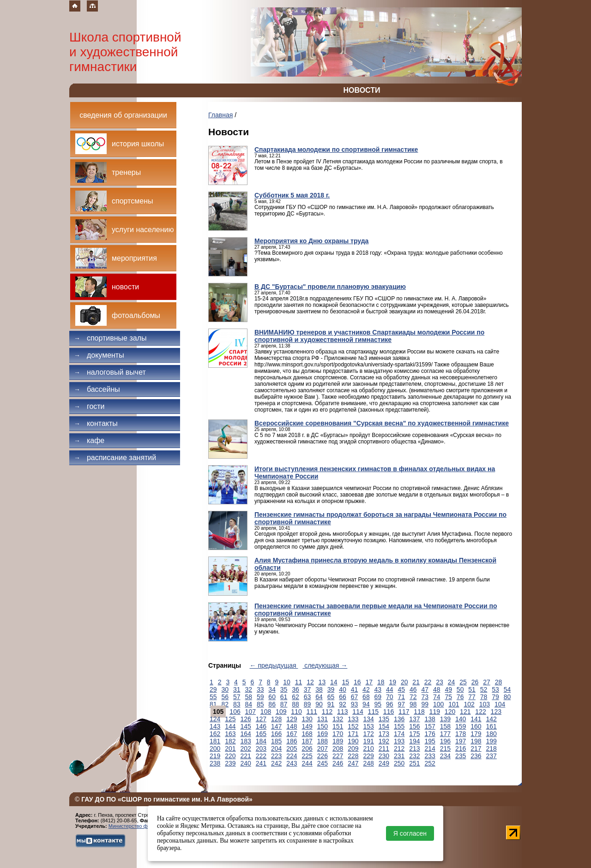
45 (402, 689)
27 (487, 682)
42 (366, 689)
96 (390, 704)
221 (246, 756)
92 (343, 704)
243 (292, 763)
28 (499, 682)
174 (399, 734)
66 (343, 697)
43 (378, 689)
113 (342, 712)
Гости (89, 406)
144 (230, 726)
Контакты (96, 423)
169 (323, 734)
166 (276, 734)
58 (248, 697)
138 (430, 719)
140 (461, 719)
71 (402, 697)
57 (237, 697)
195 (430, 741)
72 (413, 697)
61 (284, 697)
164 (246, 734)
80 (507, 697)
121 (465, 712)
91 (331, 704)
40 (343, 689)
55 (213, 697)
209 (353, 748)
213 (414, 748)
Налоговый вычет (110, 372)
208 (338, 748)
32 (248, 689)
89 (308, 704)
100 (438, 704)
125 (230, 719)
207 (323, 748)
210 (369, 748)
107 (250, 712)
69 (378, 697)
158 (445, 726)
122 (480, 712)
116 (389, 712)
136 (399, 719)
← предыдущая (274, 665)
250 (399, 763)
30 (225, 689)
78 (484, 697)
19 (392, 682)
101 (454, 704)
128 (276, 719)
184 (261, 741)
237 (491, 756)
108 (266, 712)
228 (353, 756)
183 (246, 741)
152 (353, 726)
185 (276, 741)
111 (312, 712)
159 (461, 726)
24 (452, 682)
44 (390, 689)
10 (287, 682)
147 (276, 726)
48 (437, 689)
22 (428, 682)
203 (261, 748)
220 (230, 756)
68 (366, 697)
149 (307, 726)
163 (230, 734)
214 (430, 748)
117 (404, 712)
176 (430, 734)
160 (476, 726)
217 (476, 748)
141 (476, 719)
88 (295, 704)
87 (284, 704)
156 (414, 726)
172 (369, 734)
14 (334, 682)
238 (215, 763)
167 (292, 734)
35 (284, 689)
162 (215, 734)
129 (292, 719)
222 (261, 756)
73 (425, 697)
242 (276, 763)
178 (461, 734)
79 (495, 697)
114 (358, 712)
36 (295, 689)
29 (213, 689)
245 (323, 763)
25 (463, 682)
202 (246, 748)
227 (338, 756)
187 (307, 741)
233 (430, 756)
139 (445, 719)
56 (225, 697)
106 (235, 712)
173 (384, 734)
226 (323, 756)
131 (323, 719)
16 (357, 682)
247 (353, 763)
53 (495, 689)
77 (472, 697)
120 (450, 712)
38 (319, 689)
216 (461, 748)
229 (369, 756)
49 (448, 689)
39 (331, 689)
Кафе (89, 440)
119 (435, 712)
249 (384, 763)
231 (399, 756)
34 (272, 689)
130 (307, 719)
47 (425, 689)
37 (308, 689)
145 (246, 726)
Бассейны (97, 389)
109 (281, 712)
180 (491, 734)
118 (419, 712)
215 (445, 748)
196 (445, 741)
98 (413, 704)
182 (230, 741)
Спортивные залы (110, 338)
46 (413, 689)
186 (292, 741)
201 (230, 748)
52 (484, 689)
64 (319, 697)
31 (237, 689)
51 (472, 689)
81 (213, 704)
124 (215, 719)
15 (346, 682)
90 (319, 704)
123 (496, 712)
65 (331, 697)
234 (445, 756)
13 (322, 682)
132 (338, 719)
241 (261, 763)
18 (381, 682)
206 (307, 748)
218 (491, 748)
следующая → (325, 665)
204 (276, 748)
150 (323, 726)
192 (384, 741)
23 (440, 682)
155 (399, 726)
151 (338, 726)
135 (384, 719)
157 (430, 726)
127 (261, 719)
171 (353, 734)
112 (327, 712)
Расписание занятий (115, 458)
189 (338, 741)
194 (414, 741)
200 (215, 748)
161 (491, 726)
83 (237, 704)
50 (460, 689)
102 (469, 704)
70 (390, 697)
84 (248, 704)
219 (215, 756)
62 (295, 697)
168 (307, 734)
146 (261, 726)
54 (507, 689)
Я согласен (410, 833)
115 (373, 712)
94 (366, 704)
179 (476, 734)
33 (260, 689)
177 (445, 734)
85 (260, 704)
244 (307, 763)
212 (399, 748)
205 (292, 748)
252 (430, 763)
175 (414, 734)
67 (355, 697)
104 (500, 704)
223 (276, 756)
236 (476, 756)
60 (272, 697)
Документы (99, 355)
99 (425, 704)
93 (355, 704)
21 (416, 682)
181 (215, 741)
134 (369, 719)
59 (260, 697)
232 (414, 756)
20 (404, 682)
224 (292, 756)
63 (308, 697)
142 (491, 719)
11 (299, 682)
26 (475, 682)
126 (246, 719)
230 (384, 756)
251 (414, 763)
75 (448, 697)
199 (491, 741)
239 (230, 763)
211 (384, 748)
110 (296, 712)
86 (272, 704)
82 (225, 704)
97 (402, 704)
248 (369, 763)
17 (369, 682)
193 (399, 741)
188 (323, 741)
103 (485, 704)
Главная (220, 115)
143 (215, 726)
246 (338, 763)
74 (437, 697)
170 (338, 734)
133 (353, 719)
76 (460, 697)
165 (261, 734)
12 (310, 682)
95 (378, 704)
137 (414, 719)
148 (292, 726)
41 (355, 689)
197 (461, 741)
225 (307, 756)
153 (369, 726)
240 (246, 763)
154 (384, 726)
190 (353, 741)
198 (476, 741)
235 (461, 756)
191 (369, 741)
